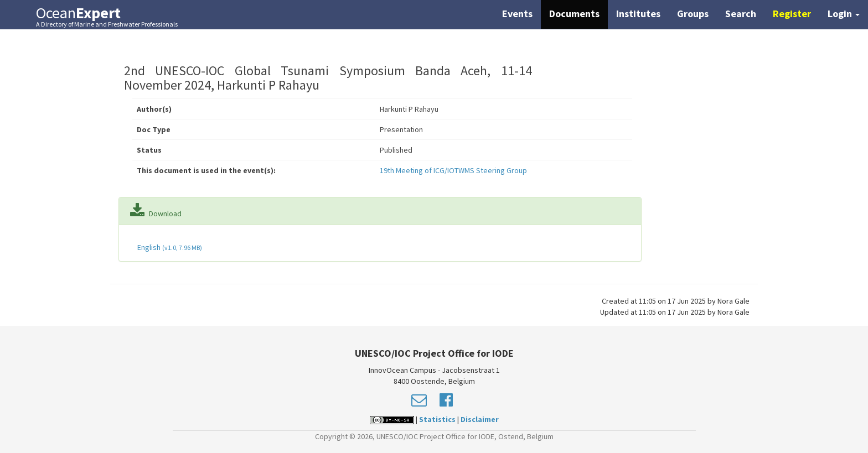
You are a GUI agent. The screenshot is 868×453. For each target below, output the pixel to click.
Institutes (638, 14)
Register (792, 14)
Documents (574, 14)
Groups (693, 14)
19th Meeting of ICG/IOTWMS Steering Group (453, 170)
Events (517, 14)
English (169, 247)
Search (741, 14)
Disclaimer (480, 419)
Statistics (437, 419)
